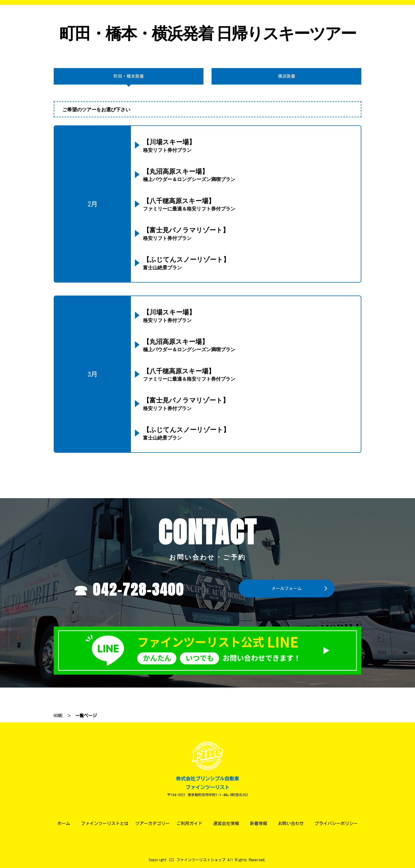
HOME (58, 716)
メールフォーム (287, 588)
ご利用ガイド (189, 823)
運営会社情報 (226, 823)
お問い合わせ (291, 823)
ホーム (64, 823)
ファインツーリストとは (105, 823)
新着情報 (258, 823)
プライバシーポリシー (336, 823)
